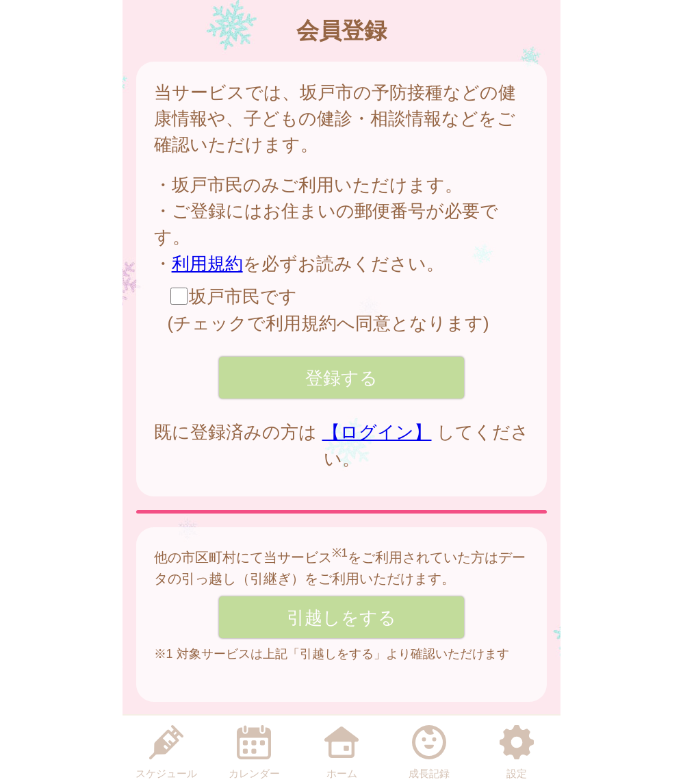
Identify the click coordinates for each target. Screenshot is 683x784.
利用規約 (207, 264)
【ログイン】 (377, 432)
